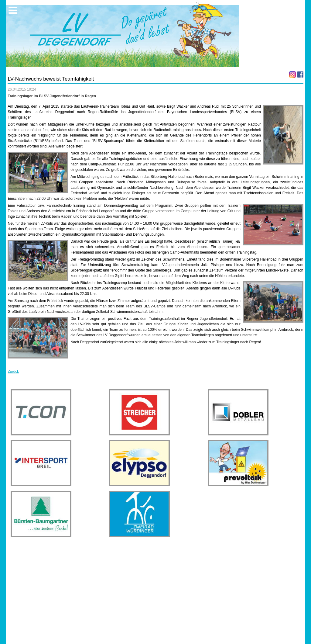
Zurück (13, 372)
